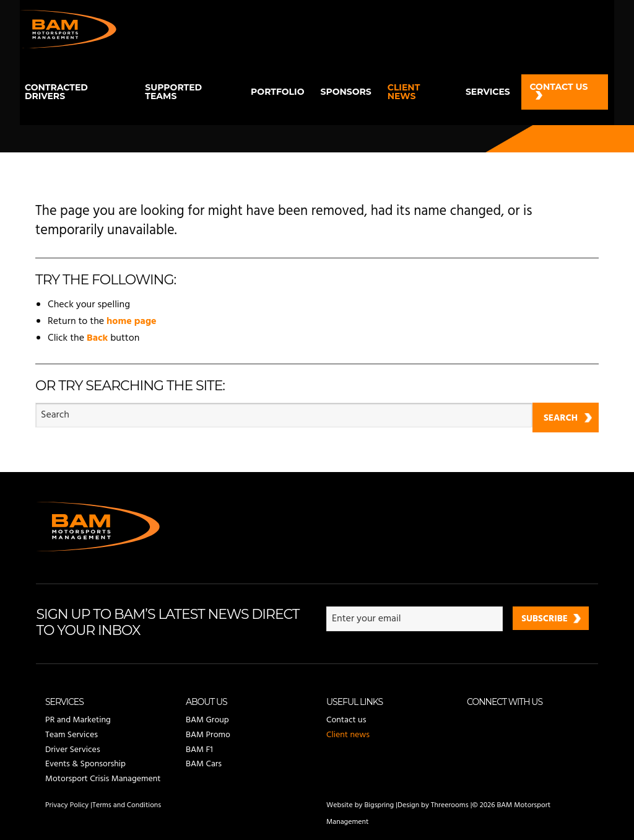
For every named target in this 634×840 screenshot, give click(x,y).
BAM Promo (208, 735)
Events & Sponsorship (85, 764)
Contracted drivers (56, 92)
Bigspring (379, 805)
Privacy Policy (67, 805)
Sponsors (345, 92)
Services (488, 92)
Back (97, 338)
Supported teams (173, 92)
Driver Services (73, 750)
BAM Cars (204, 764)
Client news (404, 92)
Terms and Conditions (127, 805)
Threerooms (450, 805)
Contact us (558, 87)
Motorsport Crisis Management (103, 779)
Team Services (72, 735)
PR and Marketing (78, 721)
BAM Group (207, 721)
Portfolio (277, 92)
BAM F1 (199, 750)
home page (132, 322)
